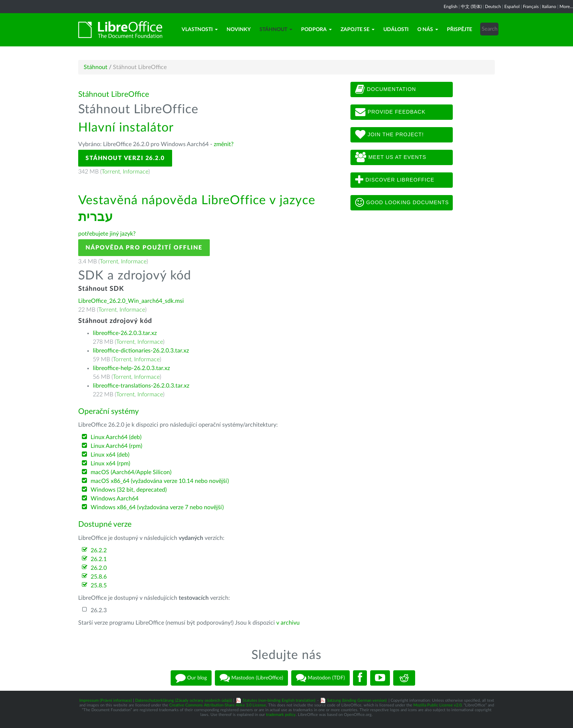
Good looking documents (402, 203)
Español (512, 7)
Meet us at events (391, 157)
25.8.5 (99, 586)
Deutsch (493, 7)
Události (396, 30)
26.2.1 (99, 559)
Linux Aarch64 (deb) (116, 437)
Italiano (549, 7)
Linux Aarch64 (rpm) (116, 446)
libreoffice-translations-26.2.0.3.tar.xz (141, 386)
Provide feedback (390, 112)
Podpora (316, 30)
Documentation (386, 89)
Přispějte (460, 30)
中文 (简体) (471, 7)
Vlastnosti (200, 30)
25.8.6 (99, 577)
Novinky (239, 30)
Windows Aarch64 (115, 499)
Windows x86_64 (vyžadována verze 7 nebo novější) (157, 507)
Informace (136, 172)
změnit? (224, 144)
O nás (428, 30)
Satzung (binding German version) (357, 700)
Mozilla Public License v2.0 (437, 705)
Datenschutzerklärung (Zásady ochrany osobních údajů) (184, 700)
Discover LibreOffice (395, 180)
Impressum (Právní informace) (106, 700)
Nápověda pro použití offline (144, 248)
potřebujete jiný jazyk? (107, 234)
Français (531, 7)
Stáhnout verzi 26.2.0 (125, 158)
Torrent (111, 172)
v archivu (288, 623)
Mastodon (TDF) (320, 678)
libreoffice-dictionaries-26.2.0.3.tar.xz (141, 351)
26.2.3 (99, 610)
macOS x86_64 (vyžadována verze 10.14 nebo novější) (160, 481)
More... (566, 7)
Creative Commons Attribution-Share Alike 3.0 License (218, 705)
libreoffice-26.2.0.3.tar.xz (125, 333)
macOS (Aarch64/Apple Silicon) (131, 472)
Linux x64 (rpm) (110, 464)
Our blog (191, 678)
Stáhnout (276, 30)
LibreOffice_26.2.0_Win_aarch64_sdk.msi (131, 301)
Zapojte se (358, 30)
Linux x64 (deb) (110, 455)
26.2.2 (99, 550)
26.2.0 (99, 568)
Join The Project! (390, 135)
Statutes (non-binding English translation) (279, 700)
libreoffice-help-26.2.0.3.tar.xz (131, 368)
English (451, 7)
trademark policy (281, 715)
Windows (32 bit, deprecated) (129, 490)
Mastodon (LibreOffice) (251, 678)
